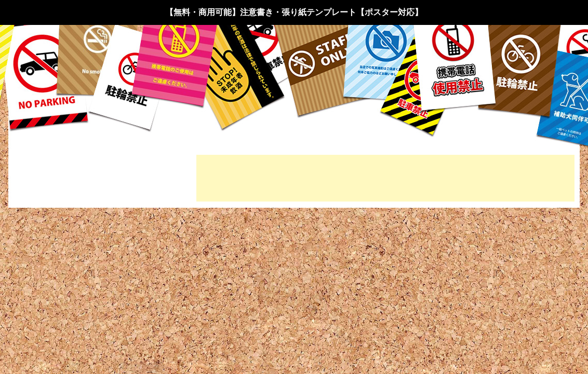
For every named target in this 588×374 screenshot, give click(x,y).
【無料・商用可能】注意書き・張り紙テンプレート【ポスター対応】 (294, 12)
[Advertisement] (385, 178)
